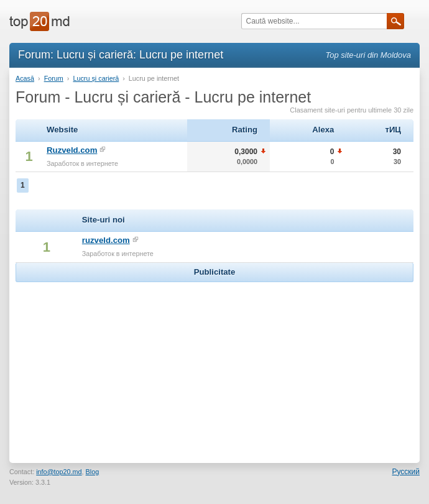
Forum (54, 78)
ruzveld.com (106, 240)
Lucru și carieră (96, 78)
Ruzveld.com (72, 150)
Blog (93, 472)
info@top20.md (59, 472)
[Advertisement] (214, 363)
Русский (406, 472)
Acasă (25, 78)
